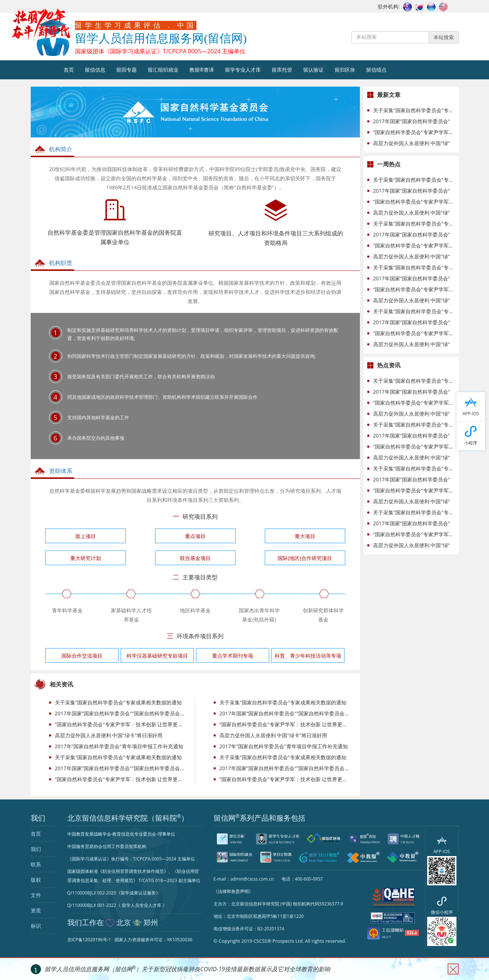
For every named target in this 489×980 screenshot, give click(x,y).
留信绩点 (376, 70)
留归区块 (345, 70)
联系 (36, 864)
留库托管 (282, 70)
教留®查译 (202, 70)
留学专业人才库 (243, 70)
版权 (36, 880)
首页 (69, 70)
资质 (36, 910)
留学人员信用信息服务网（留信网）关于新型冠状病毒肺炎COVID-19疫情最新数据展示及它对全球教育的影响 (187, 969)
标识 (36, 926)
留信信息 (95, 70)
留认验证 (313, 70)
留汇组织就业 (163, 70)
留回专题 (127, 70)
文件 (36, 895)
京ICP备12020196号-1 (89, 940)
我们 (36, 849)
